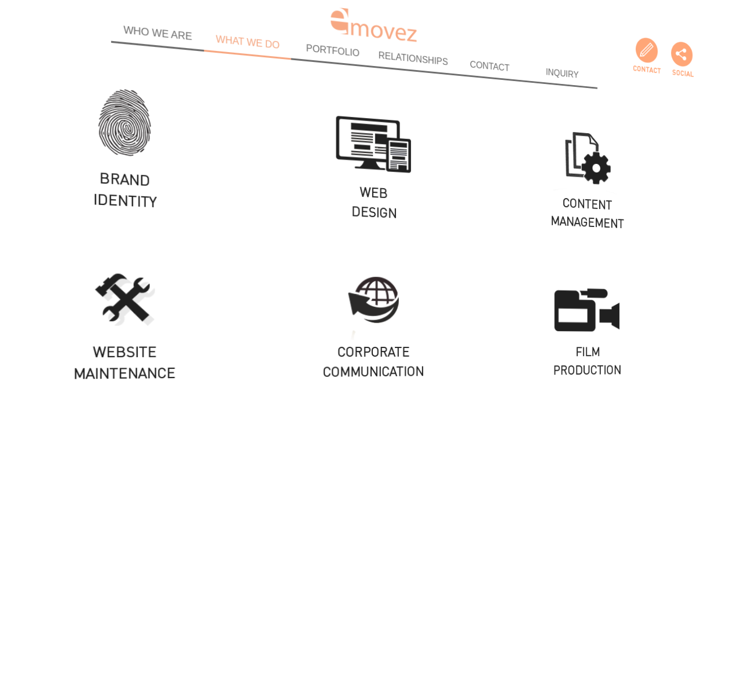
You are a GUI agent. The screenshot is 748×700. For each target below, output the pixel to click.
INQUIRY (552, 82)
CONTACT (485, 72)
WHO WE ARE (155, 21)
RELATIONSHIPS (412, 60)
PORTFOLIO (333, 48)
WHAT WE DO (248, 35)
